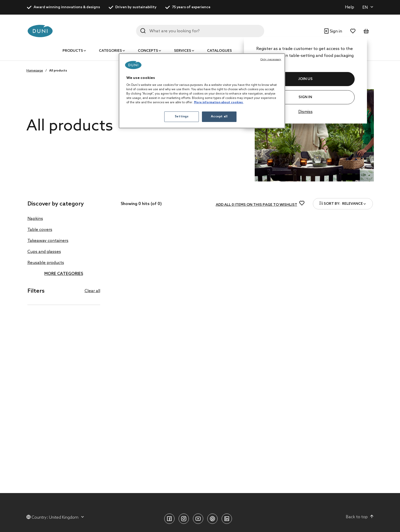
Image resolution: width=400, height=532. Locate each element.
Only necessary (271, 59)
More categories (64, 274)
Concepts (148, 51)
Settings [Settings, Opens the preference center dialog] (182, 117)
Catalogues (219, 51)
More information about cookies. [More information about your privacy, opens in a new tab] (219, 103)
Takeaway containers (48, 241)
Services (183, 51)
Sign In (305, 97)
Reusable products (46, 263)
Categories (110, 51)
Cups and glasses (44, 252)
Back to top (360, 517)
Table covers (40, 230)
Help (350, 7)
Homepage (35, 71)
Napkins (35, 219)
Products (73, 51)
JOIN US (305, 79)
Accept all (219, 117)
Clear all (92, 291)
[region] (202, 91)
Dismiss (305, 112)
